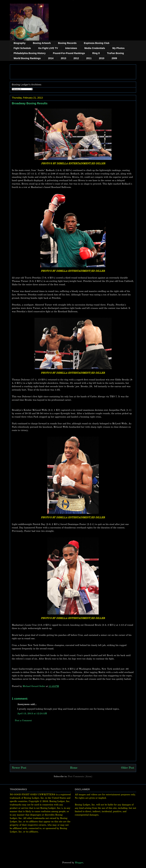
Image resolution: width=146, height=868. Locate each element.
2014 (51, 58)
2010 (102, 58)
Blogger (79, 863)
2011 (89, 58)
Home (74, 768)
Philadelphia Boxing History (30, 53)
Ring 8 (96, 53)
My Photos (118, 48)
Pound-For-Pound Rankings (69, 53)
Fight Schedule (22, 48)
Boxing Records (67, 43)
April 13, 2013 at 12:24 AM (32, 714)
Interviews (71, 48)
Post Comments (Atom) (80, 777)
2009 (114, 58)
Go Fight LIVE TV (48, 48)
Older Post (128, 768)
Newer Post (19, 768)
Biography (20, 43)
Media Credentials (95, 48)
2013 (64, 58)
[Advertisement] (73, 744)
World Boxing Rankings (27, 58)
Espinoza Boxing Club (97, 43)
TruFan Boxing (115, 53)
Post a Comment (23, 721)
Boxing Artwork (42, 43)
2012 (76, 58)
